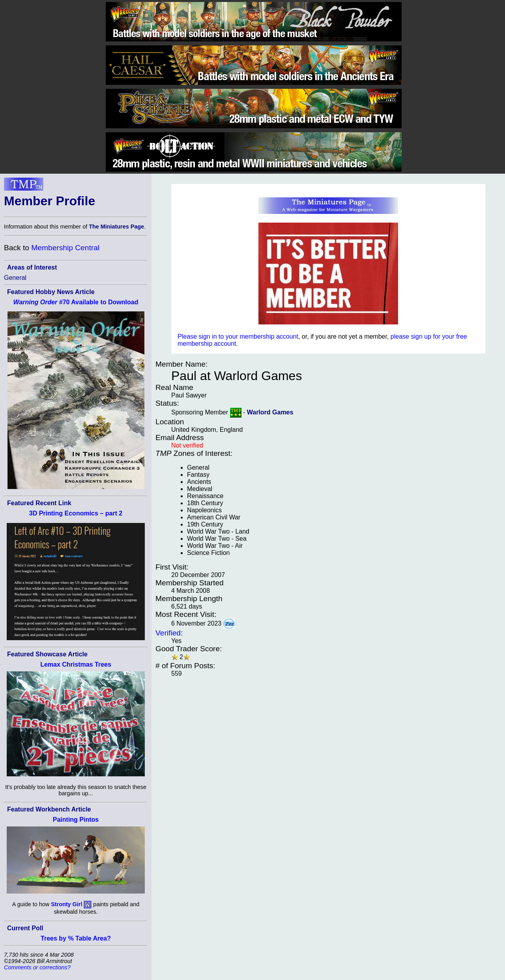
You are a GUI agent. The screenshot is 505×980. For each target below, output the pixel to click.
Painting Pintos (76, 820)
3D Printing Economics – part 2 (76, 513)
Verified (168, 633)
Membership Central (65, 248)
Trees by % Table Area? (76, 938)
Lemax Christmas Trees (76, 664)
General (15, 278)
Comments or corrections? (37, 967)
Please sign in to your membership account (238, 336)
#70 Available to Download (76, 302)
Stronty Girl (66, 904)
